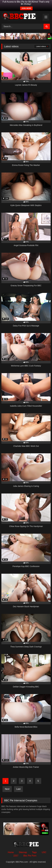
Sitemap (23, 852)
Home (11, 852)
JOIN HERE (26, 8)
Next (7, 789)
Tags (34, 852)
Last (18, 789)
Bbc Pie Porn (30, 856)
